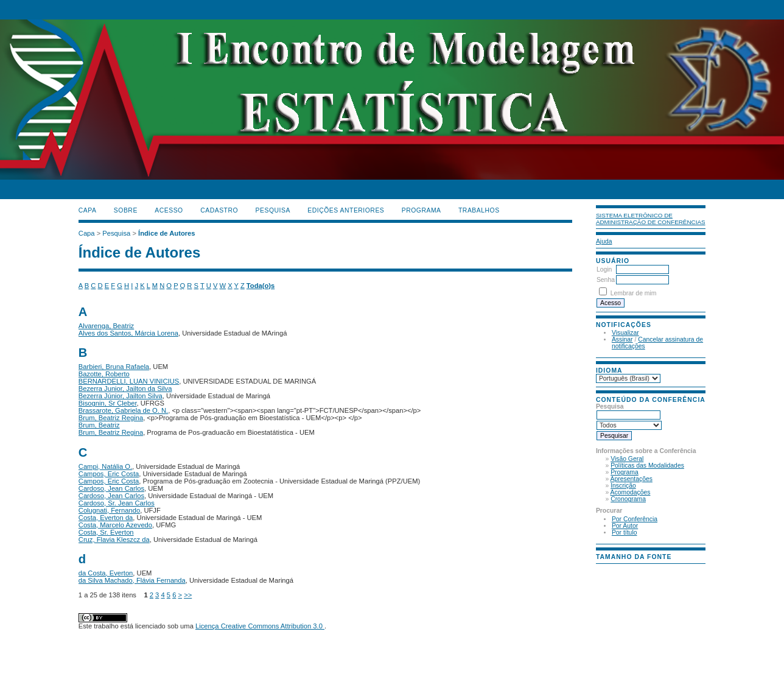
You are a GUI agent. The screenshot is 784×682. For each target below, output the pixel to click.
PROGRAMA (422, 210)
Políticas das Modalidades (647, 466)
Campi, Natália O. (105, 466)
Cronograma (628, 499)
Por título (625, 533)
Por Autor (625, 526)
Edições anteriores (346, 210)
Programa (625, 472)
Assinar (622, 339)
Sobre (126, 210)
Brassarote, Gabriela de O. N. (123, 410)
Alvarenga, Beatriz (106, 326)
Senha (606, 280)
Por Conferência (635, 519)
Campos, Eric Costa (109, 474)
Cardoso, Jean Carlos (111, 488)
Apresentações (632, 479)
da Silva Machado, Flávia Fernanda (132, 580)
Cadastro (219, 210)
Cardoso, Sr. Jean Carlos (117, 503)
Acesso (169, 210)
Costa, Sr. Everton (106, 532)
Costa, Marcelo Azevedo (115, 525)
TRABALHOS (479, 210)
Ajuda (604, 241)
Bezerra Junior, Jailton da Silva (125, 388)
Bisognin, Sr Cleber (108, 403)
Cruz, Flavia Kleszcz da (114, 540)
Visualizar (625, 333)
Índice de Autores (166, 233)
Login (604, 269)
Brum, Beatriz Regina (111, 418)
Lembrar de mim (634, 293)
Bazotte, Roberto (104, 374)
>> (188, 595)
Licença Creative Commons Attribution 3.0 (260, 626)
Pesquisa (273, 210)
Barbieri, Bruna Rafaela (114, 367)
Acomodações (631, 492)
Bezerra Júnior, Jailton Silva (121, 396)
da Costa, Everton (106, 573)
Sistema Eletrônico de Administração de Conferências (651, 219)
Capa (88, 210)
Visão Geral (627, 459)
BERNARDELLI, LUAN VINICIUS (129, 381)
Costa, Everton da (106, 518)
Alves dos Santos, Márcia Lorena (128, 333)
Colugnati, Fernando (109, 510)
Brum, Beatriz (99, 425)
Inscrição (623, 486)
